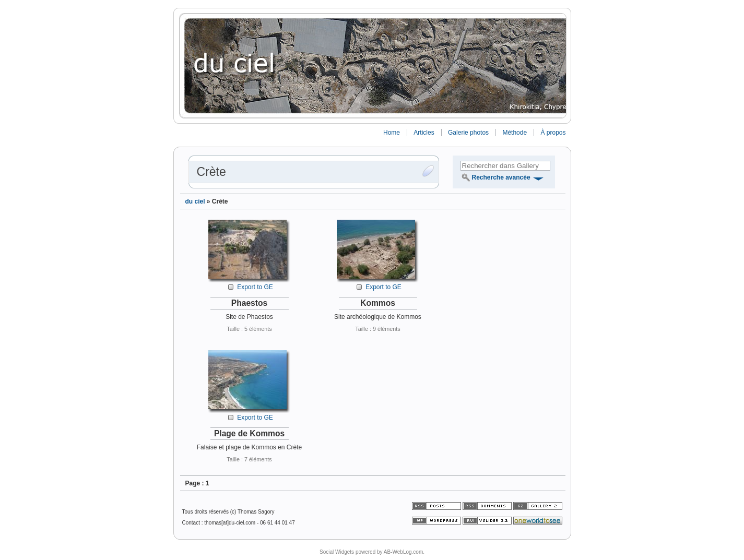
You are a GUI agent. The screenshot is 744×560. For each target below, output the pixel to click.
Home (392, 133)
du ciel (195, 201)
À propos (553, 133)
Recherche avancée (501, 177)
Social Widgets (337, 552)
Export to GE (255, 287)
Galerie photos (468, 133)
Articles (424, 133)
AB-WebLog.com (403, 552)
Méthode (515, 133)
